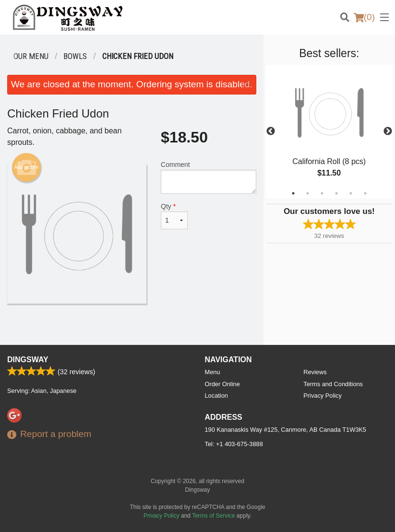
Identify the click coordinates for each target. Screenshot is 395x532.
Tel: (234, 444)
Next (388, 131)
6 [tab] (365, 193)
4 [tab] (336, 193)
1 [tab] (293, 193)
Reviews (315, 372)
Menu (213, 372)
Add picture (27, 167)
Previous (271, 131)
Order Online (222, 384)
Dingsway (28, 360)
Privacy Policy (323, 396)
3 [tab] (322, 193)
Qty (174, 216)
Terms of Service (213, 516)
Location (216, 396)
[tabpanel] (329, 131)
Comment (209, 177)
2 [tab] (308, 193)
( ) (364, 17)
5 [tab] (351, 193)
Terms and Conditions (333, 384)
